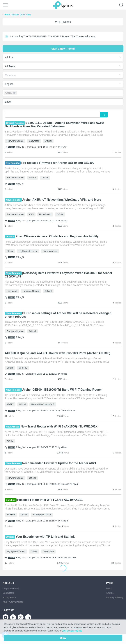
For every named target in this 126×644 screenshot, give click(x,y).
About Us (8, 583)
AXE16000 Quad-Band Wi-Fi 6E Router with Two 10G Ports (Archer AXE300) (57, 353)
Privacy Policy (9, 597)
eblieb (64, 447)
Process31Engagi (70, 484)
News (109, 588)
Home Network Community (18, 15)
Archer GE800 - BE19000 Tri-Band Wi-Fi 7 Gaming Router (62, 390)
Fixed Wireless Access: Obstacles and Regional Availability (57, 236)
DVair (64, 147)
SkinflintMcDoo (68, 558)
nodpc (64, 374)
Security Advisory (115, 597)
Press (110, 583)
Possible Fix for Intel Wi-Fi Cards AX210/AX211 (50, 500)
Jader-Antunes (68, 411)
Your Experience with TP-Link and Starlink (45, 537)
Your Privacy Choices (13, 602)
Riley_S (20, 147)
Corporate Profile (11, 588)
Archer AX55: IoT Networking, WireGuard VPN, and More (62, 200)
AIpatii (64, 221)
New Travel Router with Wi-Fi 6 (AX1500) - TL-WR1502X (59, 426)
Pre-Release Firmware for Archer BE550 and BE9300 (58, 163)
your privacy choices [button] (72, 631)
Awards (110, 593)
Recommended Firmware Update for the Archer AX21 (59, 463)
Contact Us (8, 593)
